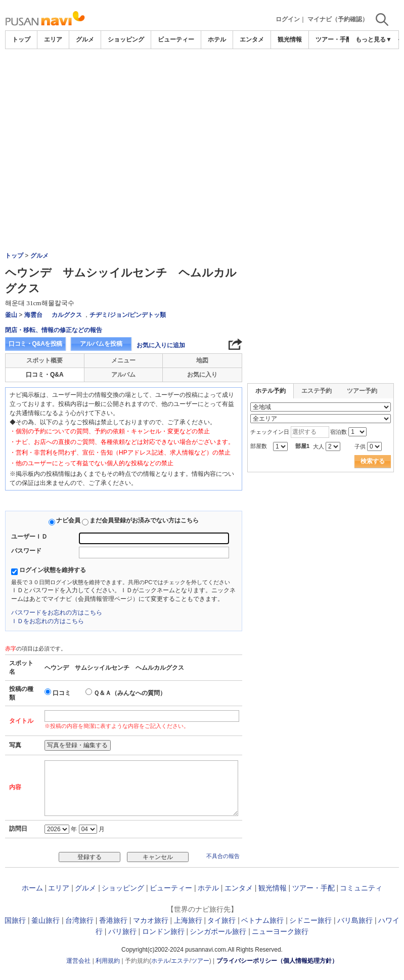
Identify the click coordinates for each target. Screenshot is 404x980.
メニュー (123, 360)
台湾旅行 (79, 920)
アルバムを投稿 (101, 344)
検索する (373, 461)
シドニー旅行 (310, 920)
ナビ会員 (68, 520)
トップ (21, 39)
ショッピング (126, 39)
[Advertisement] (202, 77)
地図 (202, 360)
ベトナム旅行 (262, 920)
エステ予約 (317, 391)
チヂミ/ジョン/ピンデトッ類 (128, 315)
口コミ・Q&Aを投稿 (35, 344)
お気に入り (202, 375)
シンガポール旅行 (218, 931)
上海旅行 (188, 920)
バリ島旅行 (355, 920)
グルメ (85, 39)
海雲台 (33, 315)
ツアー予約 (362, 391)
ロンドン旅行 (163, 931)
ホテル (217, 39)
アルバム (123, 375)
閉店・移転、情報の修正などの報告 (54, 330)
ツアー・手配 (334, 39)
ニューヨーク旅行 (280, 931)
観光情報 (290, 39)
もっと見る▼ (374, 39)
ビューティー (176, 39)
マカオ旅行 (151, 920)
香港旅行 (113, 920)
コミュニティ (361, 888)
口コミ (62, 693)
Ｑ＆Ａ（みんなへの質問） (130, 693)
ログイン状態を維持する (53, 570)
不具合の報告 (223, 856)
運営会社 (78, 961)
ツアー (200, 961)
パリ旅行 (122, 931)
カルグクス (67, 315)
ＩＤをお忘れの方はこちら (48, 621)
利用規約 (108, 961)
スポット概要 (44, 360)
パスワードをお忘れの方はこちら (57, 612)
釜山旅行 (46, 920)
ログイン (288, 19)
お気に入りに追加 (161, 345)
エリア (53, 39)
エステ (180, 961)
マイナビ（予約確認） (338, 19)
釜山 (11, 315)
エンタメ (252, 39)
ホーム (32, 888)
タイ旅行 (221, 920)
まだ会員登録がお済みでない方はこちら (144, 520)
